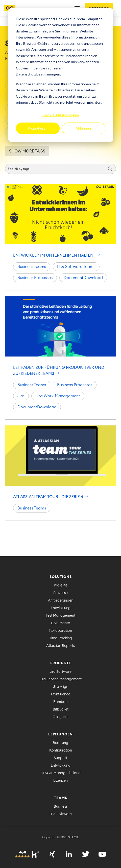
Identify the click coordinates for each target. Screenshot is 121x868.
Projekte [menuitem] (61, 585)
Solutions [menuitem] (61, 577)
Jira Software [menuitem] (60, 672)
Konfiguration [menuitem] (61, 751)
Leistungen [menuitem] (60, 734)
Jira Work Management (58, 396)
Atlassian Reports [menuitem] (60, 646)
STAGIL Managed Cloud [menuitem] (61, 773)
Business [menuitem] (61, 807)
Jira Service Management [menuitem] (61, 679)
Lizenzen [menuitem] (60, 781)
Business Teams (32, 267)
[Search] (60, 169)
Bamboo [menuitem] (60, 702)
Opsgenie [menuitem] (60, 717)
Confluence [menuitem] (61, 694)
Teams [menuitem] (61, 798)
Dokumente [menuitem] (60, 623)
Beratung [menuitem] (60, 743)
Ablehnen (83, 128)
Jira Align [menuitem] (61, 687)
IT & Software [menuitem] (61, 814)
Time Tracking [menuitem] (61, 638)
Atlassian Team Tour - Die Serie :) (51, 497)
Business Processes (35, 278)
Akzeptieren (38, 128)
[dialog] (60, 75)
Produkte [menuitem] (61, 663)
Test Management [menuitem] (60, 616)
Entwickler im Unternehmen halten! (57, 255)
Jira (21, 396)
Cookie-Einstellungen (61, 115)
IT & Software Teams (76, 267)
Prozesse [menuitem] (60, 593)
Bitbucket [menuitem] (61, 709)
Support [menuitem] (60, 758)
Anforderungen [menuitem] (61, 601)
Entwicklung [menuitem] (61, 608)
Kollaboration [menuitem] (61, 631)
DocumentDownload (83, 278)
